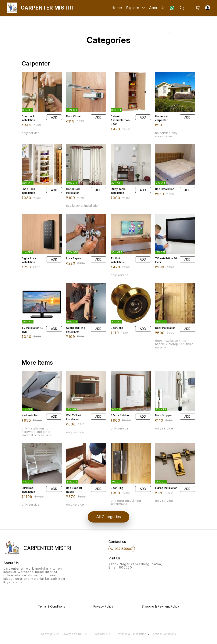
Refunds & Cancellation (131, 634)
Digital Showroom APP (95, 634)
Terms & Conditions (164, 634)
